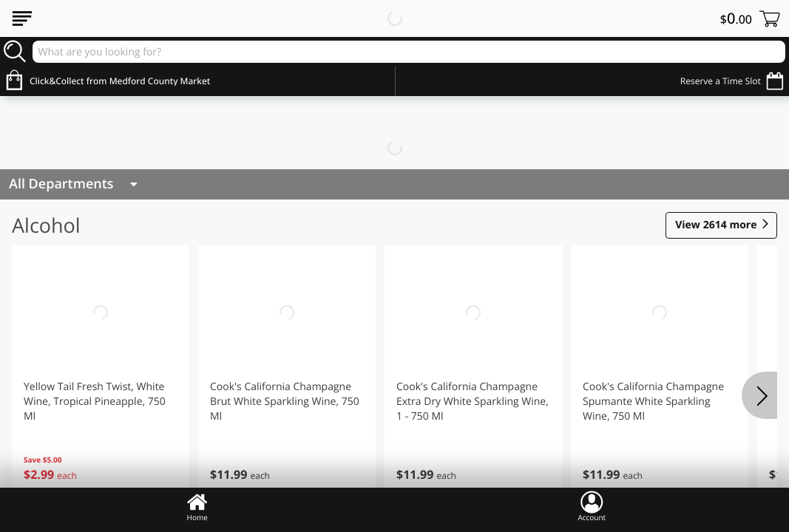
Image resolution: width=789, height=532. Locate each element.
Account (592, 506)
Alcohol (46, 225)
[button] (101, 376)
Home (197, 506)
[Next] (759, 395)
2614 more (716, 225)
